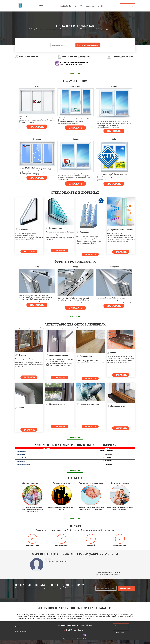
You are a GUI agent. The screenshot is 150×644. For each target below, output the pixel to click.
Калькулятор (107, 6)
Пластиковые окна (21, 631)
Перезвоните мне (92, 6)
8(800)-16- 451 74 (70, 6)
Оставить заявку (127, 6)
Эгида (17, 626)
